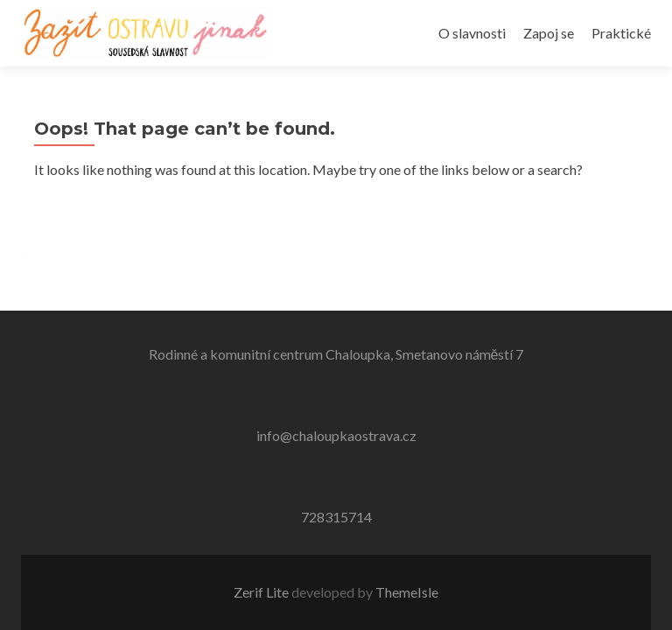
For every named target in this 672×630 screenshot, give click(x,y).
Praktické (621, 33)
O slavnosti (472, 33)
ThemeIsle (407, 592)
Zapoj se (549, 33)
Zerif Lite (262, 592)
